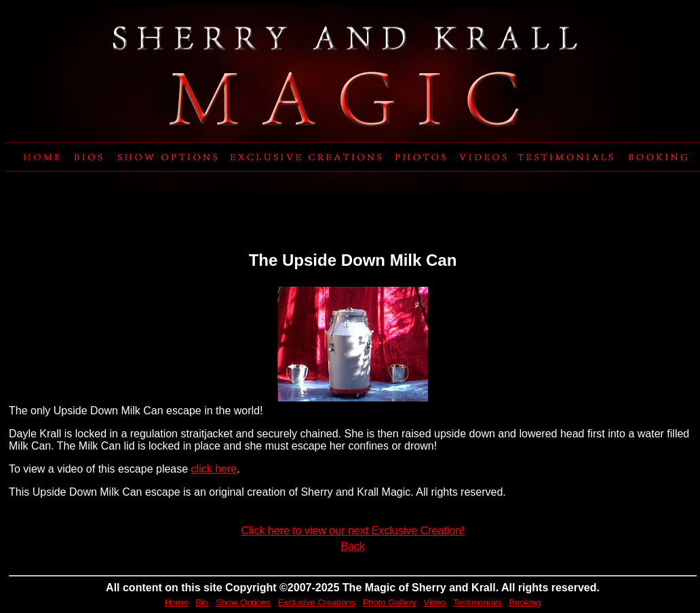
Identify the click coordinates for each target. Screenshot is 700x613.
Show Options (243, 602)
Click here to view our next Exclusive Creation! (352, 531)
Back (353, 546)
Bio (202, 602)
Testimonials (478, 602)
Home (177, 602)
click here (214, 469)
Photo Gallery (390, 602)
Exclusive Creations (317, 602)
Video (434, 602)
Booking (525, 602)
